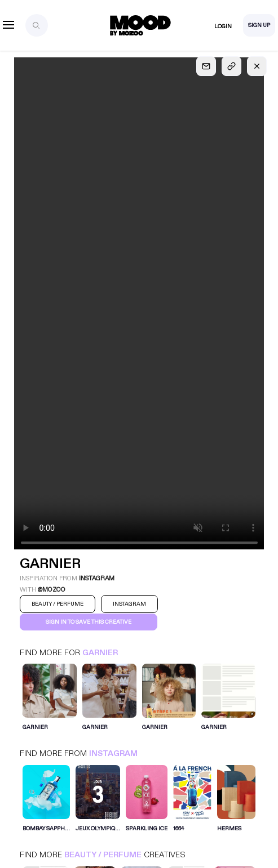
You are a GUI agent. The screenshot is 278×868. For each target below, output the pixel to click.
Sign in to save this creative (89, 622)
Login (223, 26)
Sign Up (259, 25)
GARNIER (100, 653)
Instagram (113, 753)
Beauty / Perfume (103, 855)
